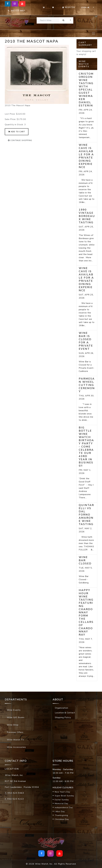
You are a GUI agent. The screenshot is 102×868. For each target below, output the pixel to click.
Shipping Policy (63, 717)
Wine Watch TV (15, 740)
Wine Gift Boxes (16, 717)
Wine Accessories (16, 747)
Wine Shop (13, 725)
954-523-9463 (16, 11)
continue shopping (20, 140)
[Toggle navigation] (93, 33)
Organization (61, 708)
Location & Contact (65, 713)
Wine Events (14, 710)
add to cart (17, 132)
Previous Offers (15, 732)
